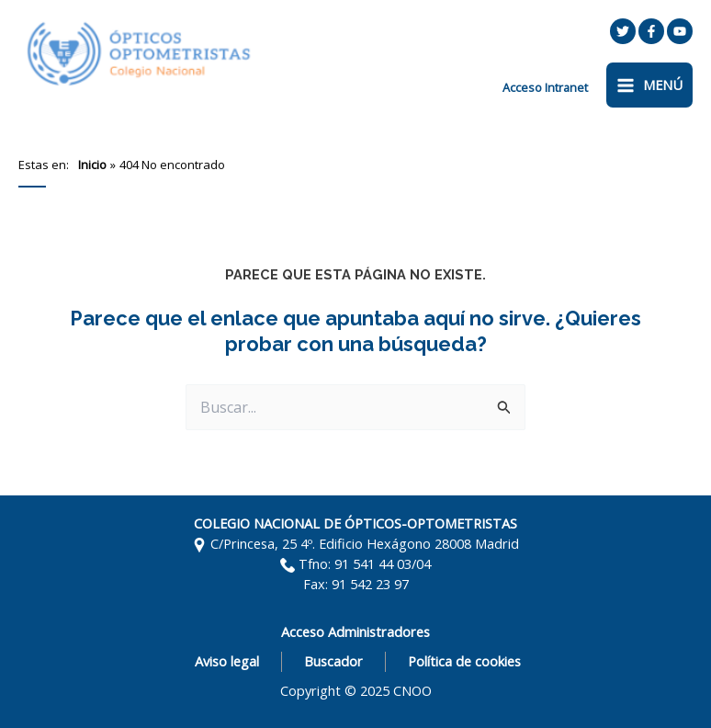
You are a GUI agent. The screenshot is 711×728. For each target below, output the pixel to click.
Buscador (333, 661)
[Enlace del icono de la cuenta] (545, 87)
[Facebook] (651, 31)
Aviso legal (227, 661)
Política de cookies (464, 661)
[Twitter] (623, 31)
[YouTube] (680, 31)
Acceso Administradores (355, 631)
